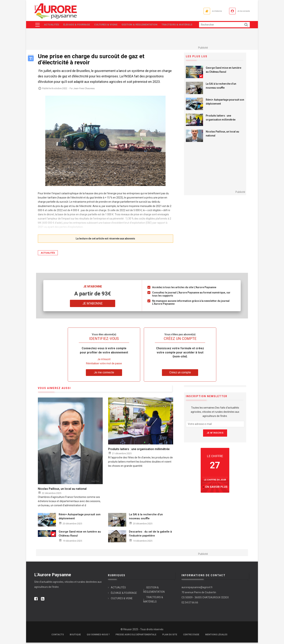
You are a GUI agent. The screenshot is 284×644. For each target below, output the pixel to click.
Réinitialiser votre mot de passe (104, 365)
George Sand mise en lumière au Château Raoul (224, 71)
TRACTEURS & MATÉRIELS (182, 25)
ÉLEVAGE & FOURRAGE (78, 25)
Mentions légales (216, 636)
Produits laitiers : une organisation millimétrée (221, 119)
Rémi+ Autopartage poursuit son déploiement (225, 103)
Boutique (75, 636)
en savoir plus (216, 488)
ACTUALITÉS (52, 25)
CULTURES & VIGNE (108, 25)
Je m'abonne (205, 11)
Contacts (58, 636)
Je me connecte (240, 11)
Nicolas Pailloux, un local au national (222, 135)
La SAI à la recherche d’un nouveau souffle (221, 87)
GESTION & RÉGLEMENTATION (143, 25)
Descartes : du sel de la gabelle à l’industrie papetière (150, 535)
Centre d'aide (191, 636)
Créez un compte (180, 374)
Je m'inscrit (104, 361)
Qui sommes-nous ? (98, 636)
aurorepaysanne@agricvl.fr (197, 589)
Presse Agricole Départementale (136, 636)
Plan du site (170, 636)
